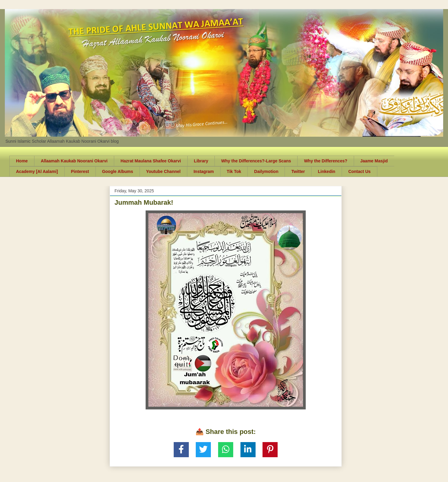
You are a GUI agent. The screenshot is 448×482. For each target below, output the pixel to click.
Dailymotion (266, 171)
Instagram (204, 171)
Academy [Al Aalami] (37, 171)
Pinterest (80, 171)
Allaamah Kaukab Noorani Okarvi (74, 161)
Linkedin (327, 171)
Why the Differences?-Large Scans (256, 161)
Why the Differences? (326, 161)
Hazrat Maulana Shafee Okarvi (151, 161)
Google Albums (118, 171)
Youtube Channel (163, 171)
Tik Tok (234, 171)
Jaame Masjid (374, 161)
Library (201, 161)
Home (22, 161)
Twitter (298, 171)
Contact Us (359, 171)
